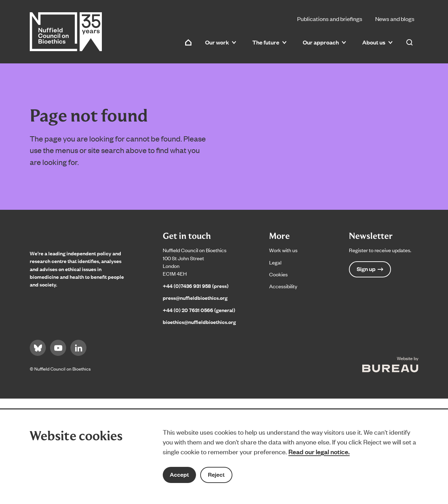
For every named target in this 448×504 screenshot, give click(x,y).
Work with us (283, 250)
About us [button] (377, 42)
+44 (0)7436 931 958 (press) (196, 286)
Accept (179, 474)
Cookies (278, 274)
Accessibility (283, 286)
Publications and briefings (330, 19)
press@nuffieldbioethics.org (195, 298)
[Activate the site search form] (409, 42)
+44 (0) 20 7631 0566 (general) (199, 310)
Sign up (370, 269)
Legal (275, 262)
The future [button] (269, 42)
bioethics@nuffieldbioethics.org (199, 322)
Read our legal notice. (319, 451)
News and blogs (395, 19)
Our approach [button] (324, 42)
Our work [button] (221, 42)
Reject (216, 474)
